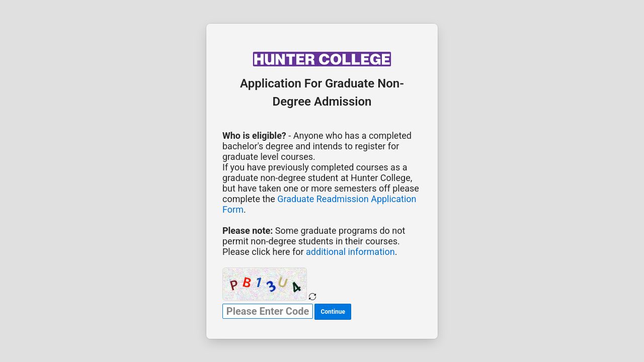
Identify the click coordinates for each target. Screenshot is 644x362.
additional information (350, 252)
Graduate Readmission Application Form (319, 204)
